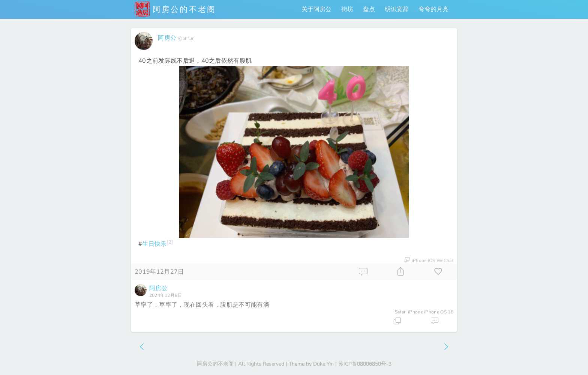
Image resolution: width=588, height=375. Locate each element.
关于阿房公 (316, 9)
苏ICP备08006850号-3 (365, 364)
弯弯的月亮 (433, 9)
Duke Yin (323, 364)
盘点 (369, 9)
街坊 (347, 9)
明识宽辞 (397, 9)
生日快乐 (154, 244)
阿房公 (167, 38)
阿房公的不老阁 (175, 9)
